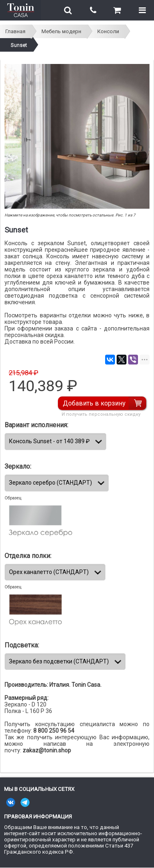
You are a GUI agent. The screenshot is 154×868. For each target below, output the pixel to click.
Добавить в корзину (94, 403)
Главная (15, 31)
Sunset (19, 45)
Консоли (108, 31)
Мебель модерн (61, 31)
